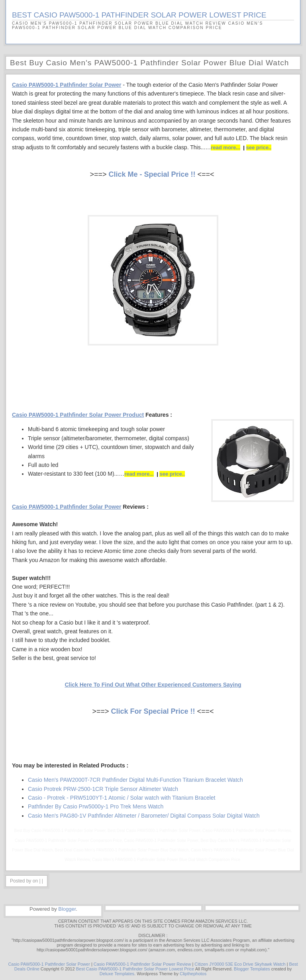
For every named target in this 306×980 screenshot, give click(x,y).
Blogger (67, 909)
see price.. (259, 147)
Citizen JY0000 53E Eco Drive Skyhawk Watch (240, 964)
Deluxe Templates (117, 974)
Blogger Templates (252, 969)
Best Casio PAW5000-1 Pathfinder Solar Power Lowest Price (135, 969)
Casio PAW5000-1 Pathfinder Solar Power (49, 964)
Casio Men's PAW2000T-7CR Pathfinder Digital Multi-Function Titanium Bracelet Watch (135, 780)
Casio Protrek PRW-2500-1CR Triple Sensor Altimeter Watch (103, 789)
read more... (226, 147)
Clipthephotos (193, 974)
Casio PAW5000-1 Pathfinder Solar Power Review (142, 964)
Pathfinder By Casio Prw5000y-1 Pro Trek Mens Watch (96, 806)
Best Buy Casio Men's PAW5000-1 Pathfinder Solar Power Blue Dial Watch (149, 63)
